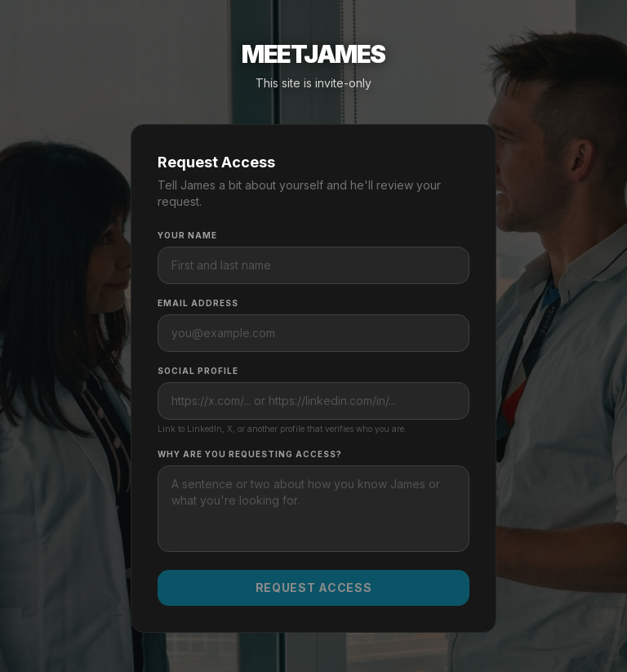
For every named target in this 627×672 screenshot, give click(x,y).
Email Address (198, 303)
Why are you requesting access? (250, 454)
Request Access (314, 587)
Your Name (187, 235)
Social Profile (198, 371)
